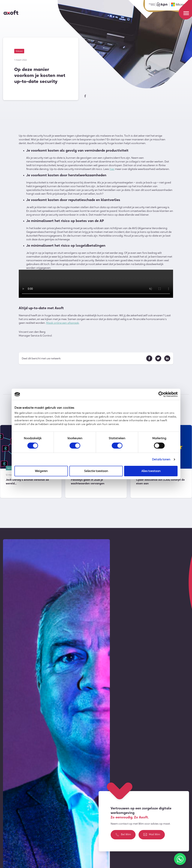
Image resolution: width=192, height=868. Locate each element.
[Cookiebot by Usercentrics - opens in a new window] (161, 394)
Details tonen (161, 459)
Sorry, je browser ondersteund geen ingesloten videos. (96, 285)
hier (112, 170)
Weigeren (41, 471)
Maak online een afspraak (63, 324)
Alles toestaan (151, 471)
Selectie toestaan (96, 471)
